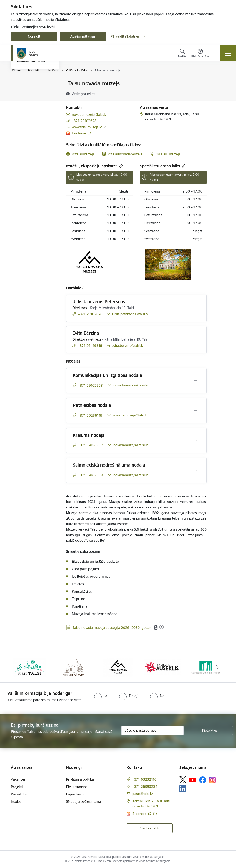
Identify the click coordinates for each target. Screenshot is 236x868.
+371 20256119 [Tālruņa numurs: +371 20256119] (90, 415)
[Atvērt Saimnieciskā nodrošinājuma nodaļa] (195, 470)
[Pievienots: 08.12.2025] (162, 627)
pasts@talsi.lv (142, 794)
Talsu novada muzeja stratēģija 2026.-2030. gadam (112, 628)
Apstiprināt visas (83, 36)
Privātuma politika (80, 779)
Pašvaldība (19, 794)
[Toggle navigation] (228, 53)
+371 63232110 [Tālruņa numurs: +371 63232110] (144, 779)
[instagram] (122, 154)
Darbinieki (24, 100)
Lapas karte (75, 794)
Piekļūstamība (77, 787)
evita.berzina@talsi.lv (128, 346)
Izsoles (16, 801)
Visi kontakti (150, 828)
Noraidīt (34, 36)
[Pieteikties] (210, 731)
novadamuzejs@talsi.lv (89, 114)
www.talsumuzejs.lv (87, 127)
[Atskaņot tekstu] (84, 94)
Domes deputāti (28, 108)
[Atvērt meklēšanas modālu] (182, 54)
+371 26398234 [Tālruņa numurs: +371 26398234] (145, 786)
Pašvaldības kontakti (31, 84)
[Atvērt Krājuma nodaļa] (195, 440)
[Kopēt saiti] (120, 166)
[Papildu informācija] (155, 814)
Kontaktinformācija (30, 116)
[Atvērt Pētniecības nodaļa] (195, 411)
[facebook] (80, 154)
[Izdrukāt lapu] (219, 82)
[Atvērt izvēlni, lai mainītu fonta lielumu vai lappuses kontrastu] (200, 54)
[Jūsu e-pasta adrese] (153, 731)
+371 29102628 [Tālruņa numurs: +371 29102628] (84, 121)
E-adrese (79, 133)
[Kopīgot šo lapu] (219, 93)
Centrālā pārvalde (29, 92)
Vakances (18, 779)
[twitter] (165, 154)
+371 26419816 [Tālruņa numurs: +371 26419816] (90, 346)
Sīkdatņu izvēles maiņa (84, 801)
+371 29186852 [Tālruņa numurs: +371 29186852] (90, 445)
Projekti (17, 787)
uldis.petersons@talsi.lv (130, 314)
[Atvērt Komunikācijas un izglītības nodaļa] (195, 381)
